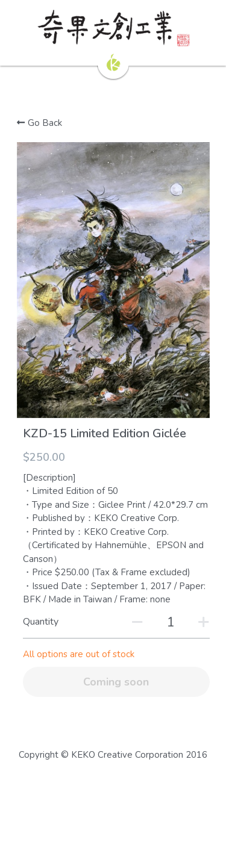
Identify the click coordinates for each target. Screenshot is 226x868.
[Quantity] (171, 622)
